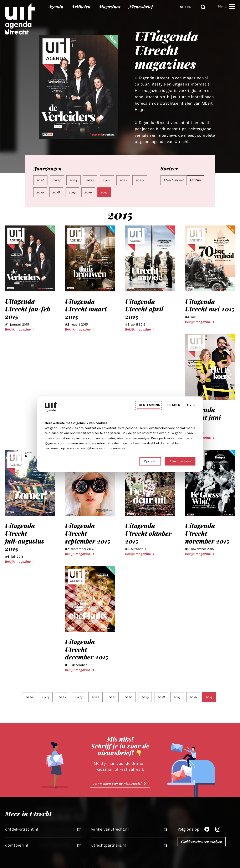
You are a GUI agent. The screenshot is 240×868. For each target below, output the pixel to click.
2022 (107, 180)
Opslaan (150, 461)
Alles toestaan (180, 461)
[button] (232, 7)
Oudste (195, 180)
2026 (40, 180)
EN (189, 7)
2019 (40, 192)
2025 (57, 180)
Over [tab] (191, 405)
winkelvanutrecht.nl (110, 829)
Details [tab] (174, 405)
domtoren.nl (17, 845)
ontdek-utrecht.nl (22, 829)
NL (182, 7)
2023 (90, 180)
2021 (123, 180)
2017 (72, 192)
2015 (104, 192)
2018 (56, 192)
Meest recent (174, 180)
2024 (73, 180)
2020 (140, 180)
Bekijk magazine (20, 329)
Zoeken (203, 7)
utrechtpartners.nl (109, 845)
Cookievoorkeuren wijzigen (202, 841)
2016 (88, 192)
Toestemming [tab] (149, 405)
